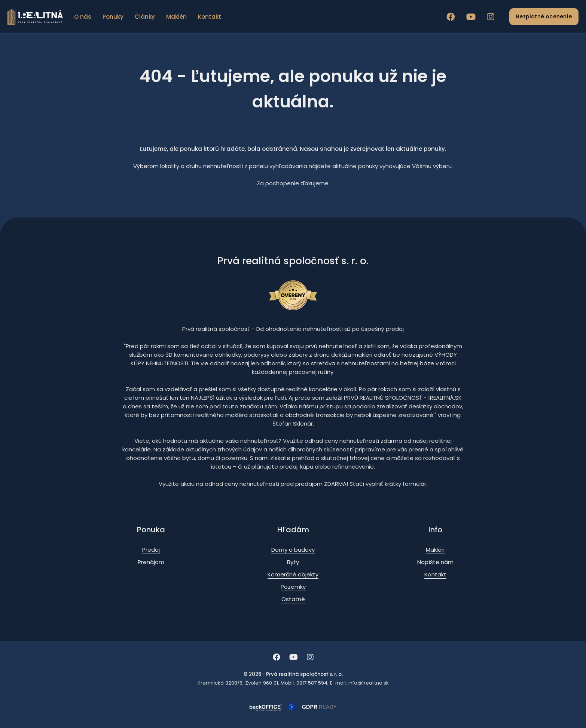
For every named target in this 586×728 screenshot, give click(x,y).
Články (145, 17)
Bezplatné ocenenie (544, 16)
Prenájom (151, 562)
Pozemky (293, 587)
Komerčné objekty (293, 574)
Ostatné (293, 599)
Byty (293, 562)
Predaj (151, 550)
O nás (83, 17)
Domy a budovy (293, 550)
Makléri (176, 17)
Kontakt (210, 17)
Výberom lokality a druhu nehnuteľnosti (188, 166)
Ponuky (113, 17)
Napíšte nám (435, 562)
